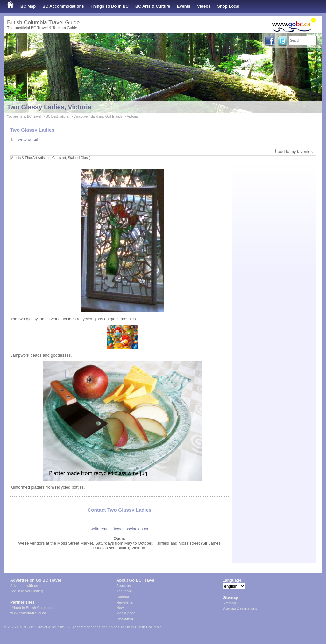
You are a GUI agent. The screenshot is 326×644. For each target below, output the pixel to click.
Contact (123, 597)
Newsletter (125, 602)
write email (28, 139)
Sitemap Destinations (240, 608)
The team (124, 591)
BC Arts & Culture (153, 6)
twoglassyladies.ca (131, 529)
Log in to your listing (26, 591)
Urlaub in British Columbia (31, 608)
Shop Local (228, 6)
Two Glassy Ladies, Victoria (49, 107)
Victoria (132, 116)
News (121, 608)
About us (123, 586)
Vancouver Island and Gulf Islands (98, 116)
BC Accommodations (63, 6)
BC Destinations (57, 116)
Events (184, 6)
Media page (126, 613)
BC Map (28, 6)
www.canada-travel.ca (28, 613)
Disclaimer (125, 619)
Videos (204, 6)
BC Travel (34, 116)
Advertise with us (24, 586)
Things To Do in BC (110, 6)
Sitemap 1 (231, 603)
